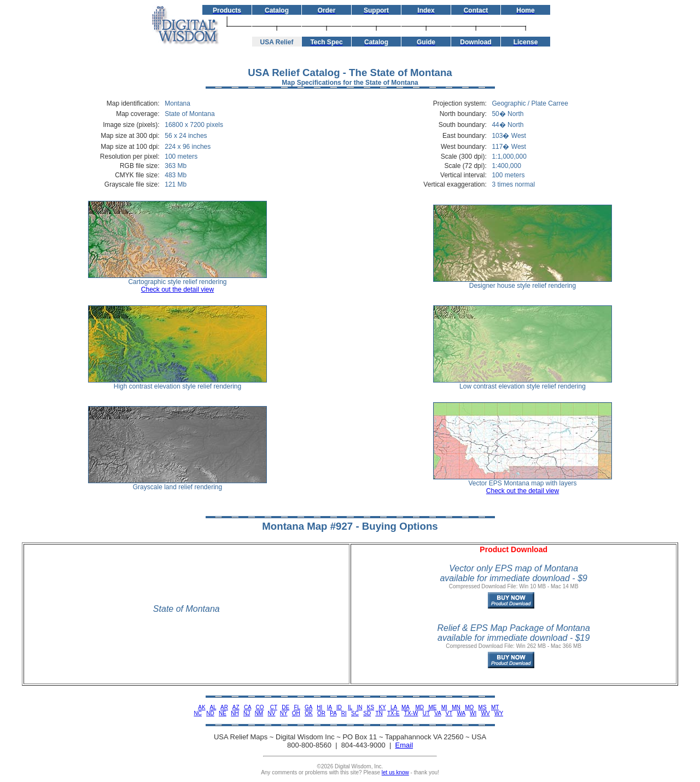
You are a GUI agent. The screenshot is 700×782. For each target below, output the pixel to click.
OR (321, 713)
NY (284, 713)
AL (213, 707)
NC (197, 713)
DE (285, 707)
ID (339, 707)
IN (359, 707)
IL (350, 707)
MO (469, 707)
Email (404, 745)
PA (333, 713)
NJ (247, 713)
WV (486, 713)
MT (495, 707)
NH (235, 713)
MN (456, 707)
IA (329, 707)
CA (247, 707)
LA (394, 707)
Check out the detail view (177, 289)
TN (379, 713)
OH (296, 713)
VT (449, 713)
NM (259, 713)
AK (202, 707)
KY (382, 707)
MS (483, 707)
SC (355, 713)
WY (499, 713)
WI (473, 713)
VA (437, 713)
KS (371, 707)
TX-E (393, 713)
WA (461, 713)
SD (367, 713)
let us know (395, 772)
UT (426, 713)
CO (260, 707)
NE (223, 713)
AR (224, 707)
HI (319, 707)
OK (308, 713)
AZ (236, 707)
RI (344, 713)
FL (297, 707)
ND (210, 713)
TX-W (411, 713)
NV (272, 713)
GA (308, 707)
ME (432, 707)
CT (274, 707)
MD (420, 707)
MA (405, 707)
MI (444, 707)
